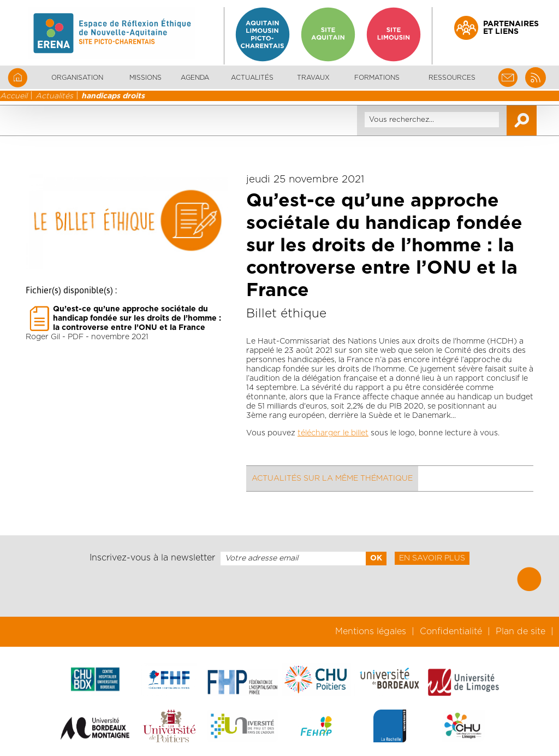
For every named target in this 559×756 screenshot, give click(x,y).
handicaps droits (113, 96)
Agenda (195, 78)
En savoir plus (432, 558)
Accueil (14, 96)
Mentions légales (371, 631)
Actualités (252, 78)
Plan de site (521, 631)
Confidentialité (451, 631)
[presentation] (279, 591)
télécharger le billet (333, 433)
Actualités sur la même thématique (332, 479)
